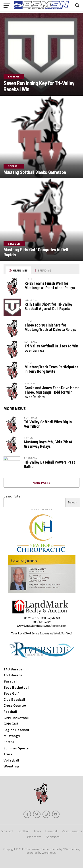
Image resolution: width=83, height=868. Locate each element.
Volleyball (11, 760)
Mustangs (12, 736)
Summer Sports (16, 748)
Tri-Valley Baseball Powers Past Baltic (49, 464)
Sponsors (53, 837)
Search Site (12, 496)
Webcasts (34, 837)
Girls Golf (11, 724)
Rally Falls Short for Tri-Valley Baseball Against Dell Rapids (48, 306)
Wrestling (12, 766)
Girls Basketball (16, 718)
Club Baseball (14, 699)
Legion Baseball (16, 730)
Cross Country (15, 705)
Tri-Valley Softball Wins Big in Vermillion (48, 424)
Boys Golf (11, 693)
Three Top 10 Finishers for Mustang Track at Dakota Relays (50, 327)
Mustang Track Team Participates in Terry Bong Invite (51, 369)
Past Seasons (72, 831)
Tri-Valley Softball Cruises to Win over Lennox (51, 348)
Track (29, 438)
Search (72, 502)
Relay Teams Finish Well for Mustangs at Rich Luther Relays (50, 285)
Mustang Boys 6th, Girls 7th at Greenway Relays (48, 444)
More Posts (41, 483)
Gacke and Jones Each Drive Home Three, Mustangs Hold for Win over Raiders (52, 392)
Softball (31, 417)
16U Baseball (14, 675)
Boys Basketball (16, 687)
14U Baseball (14, 669)
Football (10, 712)
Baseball (31, 458)
